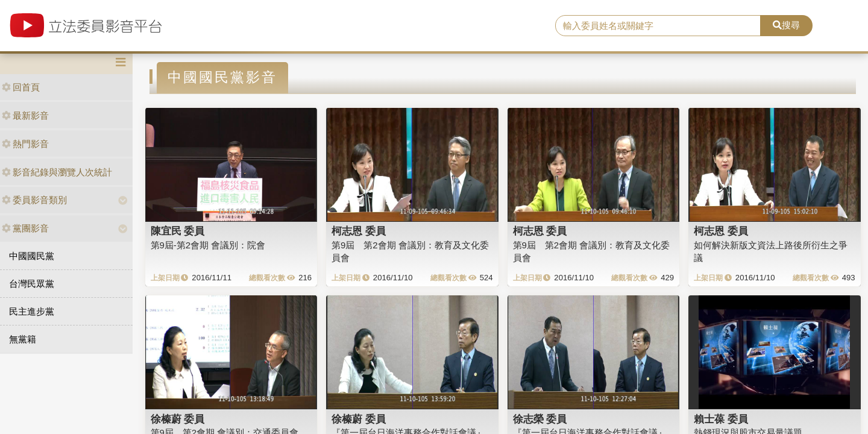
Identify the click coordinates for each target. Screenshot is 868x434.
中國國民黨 (32, 256)
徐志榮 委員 (540, 419)
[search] (658, 26)
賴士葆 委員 (721, 419)
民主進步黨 (32, 311)
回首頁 (21, 87)
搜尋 (786, 25)
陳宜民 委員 (178, 231)
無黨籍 (23, 339)
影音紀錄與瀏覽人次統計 (57, 172)
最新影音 (25, 115)
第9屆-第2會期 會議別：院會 (208, 245)
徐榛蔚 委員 (178, 419)
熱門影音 (25, 144)
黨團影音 (25, 228)
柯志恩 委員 (359, 231)
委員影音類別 (34, 200)
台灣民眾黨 (32, 284)
